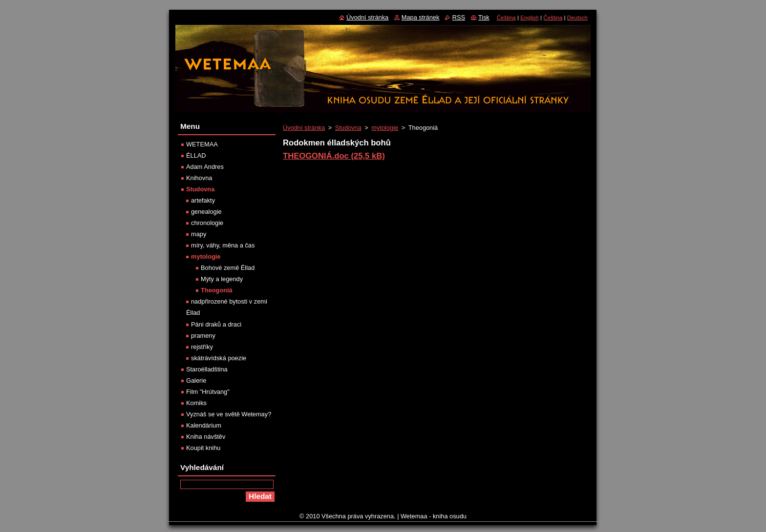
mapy (199, 234)
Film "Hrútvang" (208, 392)
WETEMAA (202, 144)
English (530, 18)
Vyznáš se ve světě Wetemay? (229, 414)
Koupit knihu (203, 448)
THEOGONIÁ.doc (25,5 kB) (334, 156)
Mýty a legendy (222, 279)
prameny (203, 336)
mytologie (385, 128)
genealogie (206, 212)
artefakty (203, 200)
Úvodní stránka (304, 128)
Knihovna (199, 178)
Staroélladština (207, 369)
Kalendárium (204, 425)
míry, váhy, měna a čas (223, 245)
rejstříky (202, 347)
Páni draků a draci (216, 324)
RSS (459, 17)
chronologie (207, 223)
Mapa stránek (421, 17)
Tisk (484, 17)
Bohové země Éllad (228, 268)
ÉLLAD (196, 155)
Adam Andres (205, 167)
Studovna (348, 128)
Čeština (506, 18)
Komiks (196, 403)
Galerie (196, 380)
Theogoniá (217, 290)
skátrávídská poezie (219, 358)
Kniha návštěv (206, 437)
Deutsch (577, 18)
